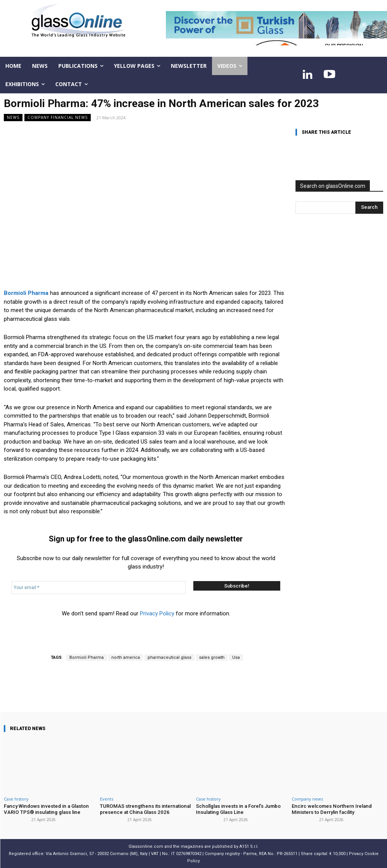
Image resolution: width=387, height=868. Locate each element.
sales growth (212, 657)
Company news (307, 799)
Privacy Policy (157, 613)
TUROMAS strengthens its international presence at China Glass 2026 (144, 809)
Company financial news (58, 118)
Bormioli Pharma (87, 657)
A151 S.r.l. (249, 846)
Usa (236, 657)
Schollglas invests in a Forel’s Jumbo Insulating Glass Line (237, 809)
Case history (16, 799)
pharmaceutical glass (169, 657)
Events (107, 799)
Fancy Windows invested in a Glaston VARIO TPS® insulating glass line (45, 809)
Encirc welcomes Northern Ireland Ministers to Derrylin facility (331, 809)
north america (126, 657)
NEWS (13, 118)
